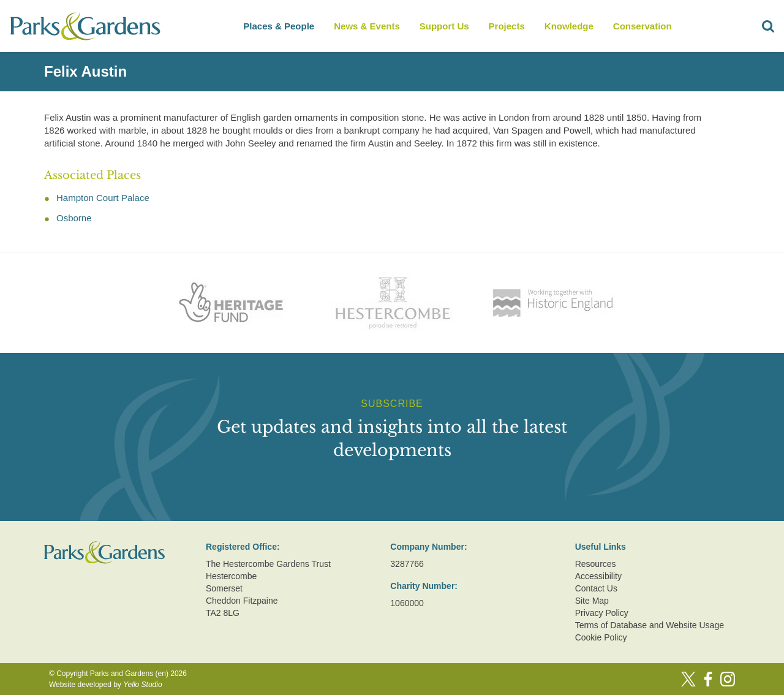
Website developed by (106, 685)
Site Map (592, 601)
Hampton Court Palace (103, 198)
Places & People (279, 26)
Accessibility (598, 576)
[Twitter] (688, 679)
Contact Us (596, 588)
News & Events (367, 26)
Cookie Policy (601, 637)
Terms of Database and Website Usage (650, 625)
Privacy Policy (602, 613)
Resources (596, 564)
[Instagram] (728, 679)
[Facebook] (708, 679)
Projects (507, 26)
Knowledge (569, 26)
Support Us (444, 26)
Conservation (643, 26)
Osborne (74, 218)
